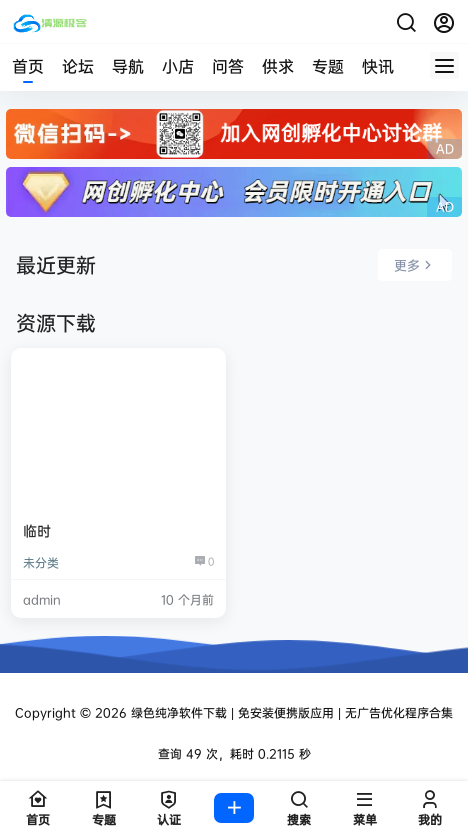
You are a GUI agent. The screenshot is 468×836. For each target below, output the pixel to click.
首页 (28, 66)
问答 (228, 66)
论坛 (78, 66)
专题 (328, 66)
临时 (37, 530)
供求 (278, 66)
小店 (178, 66)
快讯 (378, 66)
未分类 (41, 562)
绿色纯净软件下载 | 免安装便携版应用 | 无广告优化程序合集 (290, 712)
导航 (128, 66)
